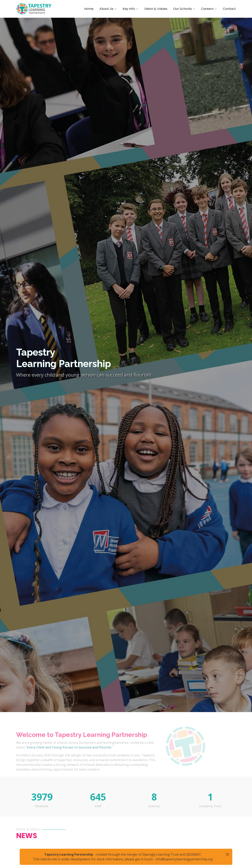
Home (89, 9)
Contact (229, 9)
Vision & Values (156, 9)
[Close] (227, 854)
